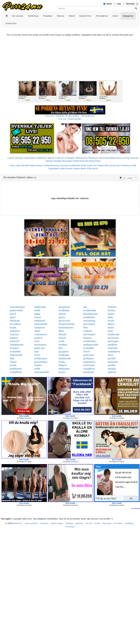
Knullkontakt (74, 165)
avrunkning (89, 321)
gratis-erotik (16, 310)
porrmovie (113, 338)
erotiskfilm (89, 348)
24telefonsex (17, 345)
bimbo (111, 314)
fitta (61, 348)
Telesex (51, 158)
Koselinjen (70, 158)
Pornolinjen (70, 527)
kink (86, 328)
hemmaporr (90, 334)
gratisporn (89, 358)
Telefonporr (93, 158)
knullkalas (64, 310)
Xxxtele (97, 523)
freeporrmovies (67, 324)
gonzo (62, 317)
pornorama (89, 324)
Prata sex (60, 158)
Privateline (44, 523)
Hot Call (89, 523)
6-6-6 (37, 355)
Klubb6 (76, 161)
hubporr (14, 338)
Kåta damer (92, 168)
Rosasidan (67, 161)
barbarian (15, 321)
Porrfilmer (125, 165)
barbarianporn (66, 328)
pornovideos (41, 362)
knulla (13, 328)
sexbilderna (114, 352)
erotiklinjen (89, 317)
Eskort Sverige (123, 158)
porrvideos (16, 324)
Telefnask (79, 523)
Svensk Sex (114, 165)
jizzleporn (15, 331)
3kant (37, 331)
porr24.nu (17, 523)
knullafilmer (16, 372)
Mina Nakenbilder (107, 158)
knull (110, 331)
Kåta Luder (15, 165)
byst (36, 352)
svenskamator (17, 307)
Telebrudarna (30, 158)
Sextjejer (58, 161)
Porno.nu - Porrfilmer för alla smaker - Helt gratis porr (70, 116)
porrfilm (112, 358)
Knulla (133, 165)
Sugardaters (54, 168)
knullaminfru (90, 341)
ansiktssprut (41, 358)
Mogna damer (80, 168)
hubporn (88, 331)
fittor (12, 358)
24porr (13, 362)
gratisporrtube (91, 345)
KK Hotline (118, 523)
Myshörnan (107, 523)
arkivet (62, 314)
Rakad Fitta (103, 165)
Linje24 (11, 158)
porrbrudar (89, 365)
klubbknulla (65, 358)
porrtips (112, 369)
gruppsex (64, 352)
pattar (37, 314)
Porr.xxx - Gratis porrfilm (70, 119)
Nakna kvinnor (36, 165)
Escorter (64, 165)
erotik (37, 310)
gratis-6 (38, 338)
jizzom (62, 372)
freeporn (112, 307)
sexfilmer (113, 345)
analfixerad (16, 369)
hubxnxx (14, 334)
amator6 (14, 348)
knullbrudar (114, 334)
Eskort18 (84, 161)
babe (111, 317)
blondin (63, 334)
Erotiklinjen (129, 523)
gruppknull (64, 307)
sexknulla (113, 362)
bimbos (112, 310)
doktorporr (64, 369)
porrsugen (113, 341)
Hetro (109, 4)
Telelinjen (19, 158)
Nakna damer (66, 168)
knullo (111, 321)
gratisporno (89, 362)
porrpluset (89, 372)
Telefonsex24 (81, 158)
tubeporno (40, 328)
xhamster (113, 348)
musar (38, 317)
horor (111, 355)
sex (85, 307)
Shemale (131, 4)
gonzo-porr (64, 321)
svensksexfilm (42, 372)
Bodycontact (95, 161)
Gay (119, 4)
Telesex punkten (31, 523)
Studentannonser (52, 165)
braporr (38, 365)
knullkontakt (90, 310)
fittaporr (63, 365)
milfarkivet (40, 321)
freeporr (88, 338)
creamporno (41, 334)
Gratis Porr (92, 165)
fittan (61, 331)
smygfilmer (89, 369)
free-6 (13, 314)
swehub (112, 372)
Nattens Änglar (57, 523)
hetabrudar (40, 307)
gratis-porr (40, 348)
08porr (111, 324)
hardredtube (41, 324)
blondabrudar (91, 314)
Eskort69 (25, 165)
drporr (111, 328)
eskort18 (15, 341)
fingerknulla (16, 355)
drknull (62, 338)
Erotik (83, 165)
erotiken (63, 345)
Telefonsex (42, 158)
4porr (13, 317)
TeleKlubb (69, 523)
